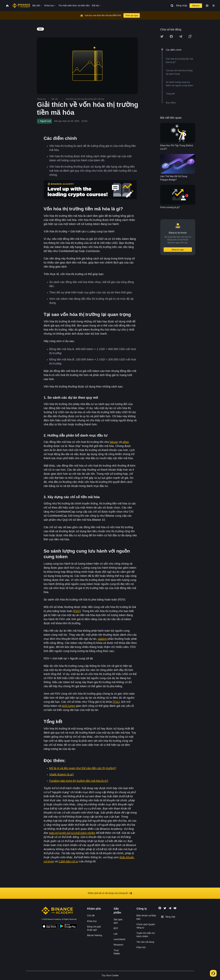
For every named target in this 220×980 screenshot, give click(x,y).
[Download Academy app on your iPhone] (50, 927)
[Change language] (207, 6)
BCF (116, 928)
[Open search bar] (171, 6)
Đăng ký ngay (178, 250)
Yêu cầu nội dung (145, 942)
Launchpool (119, 939)
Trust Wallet (117, 952)
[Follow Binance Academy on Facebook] (160, 908)
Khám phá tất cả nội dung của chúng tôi (110, 893)
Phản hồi (141, 947)
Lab (116, 934)
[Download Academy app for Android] (68, 927)
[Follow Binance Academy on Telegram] (170, 908)
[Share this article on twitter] (162, 36)
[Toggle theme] (214, 6)
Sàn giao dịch (118, 921)
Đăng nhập (182, 6)
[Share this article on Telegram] (181, 36)
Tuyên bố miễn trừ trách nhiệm (146, 935)
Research (118, 945)
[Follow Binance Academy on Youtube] (175, 908)
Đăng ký (196, 6)
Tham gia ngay (132, 15)
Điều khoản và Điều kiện (146, 917)
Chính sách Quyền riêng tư (146, 926)
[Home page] (21, 6)
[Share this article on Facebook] (171, 36)
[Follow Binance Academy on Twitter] (165, 908)
